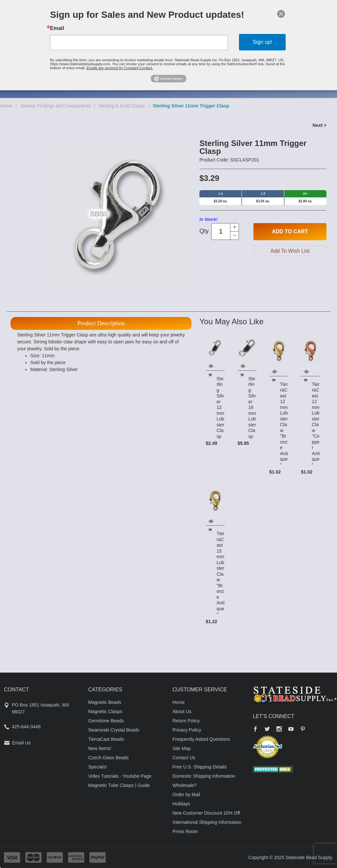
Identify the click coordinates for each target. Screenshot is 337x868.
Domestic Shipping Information (204, 776)
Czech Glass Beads (108, 758)
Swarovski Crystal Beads (114, 730)
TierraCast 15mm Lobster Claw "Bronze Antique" (220, 574)
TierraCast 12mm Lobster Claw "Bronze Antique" (284, 425)
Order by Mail (186, 795)
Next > (320, 125)
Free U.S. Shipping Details (200, 767)
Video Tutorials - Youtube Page (120, 776)
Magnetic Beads (105, 702)
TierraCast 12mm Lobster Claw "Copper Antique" (316, 425)
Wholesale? (184, 785)
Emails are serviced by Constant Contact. (120, 68)
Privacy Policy (187, 730)
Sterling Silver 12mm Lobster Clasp (220, 407)
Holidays (181, 804)
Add (290, 232)
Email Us (21, 743)
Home (6, 106)
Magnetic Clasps (105, 711)
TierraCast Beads (106, 739)
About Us (182, 711)
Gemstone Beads (106, 721)
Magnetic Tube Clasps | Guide (119, 785)
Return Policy (186, 721)
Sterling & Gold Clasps (122, 106)
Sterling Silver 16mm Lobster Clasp (252, 407)
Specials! (98, 767)
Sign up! (262, 42)
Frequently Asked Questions (201, 739)
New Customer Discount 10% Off (206, 813)
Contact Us (184, 758)
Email (57, 28)
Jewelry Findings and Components (55, 106)
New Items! (100, 748)
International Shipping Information (207, 822)
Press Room (185, 831)
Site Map (181, 748)
